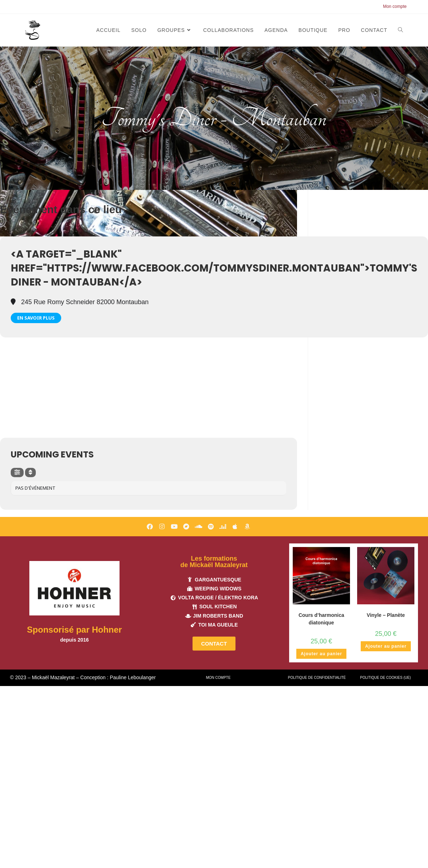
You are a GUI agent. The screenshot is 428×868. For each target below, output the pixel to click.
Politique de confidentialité (317, 678)
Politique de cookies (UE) (385, 678)
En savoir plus (36, 318)
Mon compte (395, 6)
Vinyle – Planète (386, 615)
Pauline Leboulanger (133, 677)
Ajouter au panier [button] (321, 654)
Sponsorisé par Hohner (74, 630)
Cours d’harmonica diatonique (321, 619)
